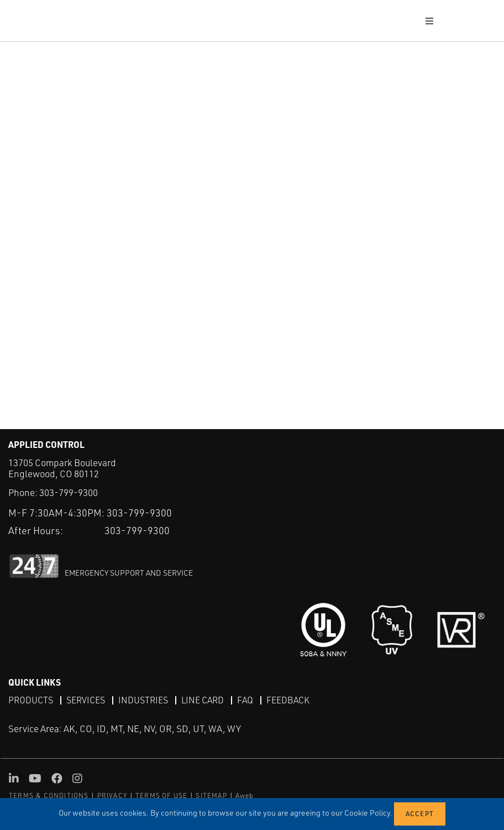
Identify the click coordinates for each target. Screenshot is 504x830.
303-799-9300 (69, 492)
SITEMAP (211, 795)
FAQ (245, 700)
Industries (143, 700)
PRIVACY (112, 795)
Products (31, 700)
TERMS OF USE (161, 795)
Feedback (288, 700)
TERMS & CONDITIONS (49, 795)
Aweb (245, 795)
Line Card (203, 700)
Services (86, 700)
